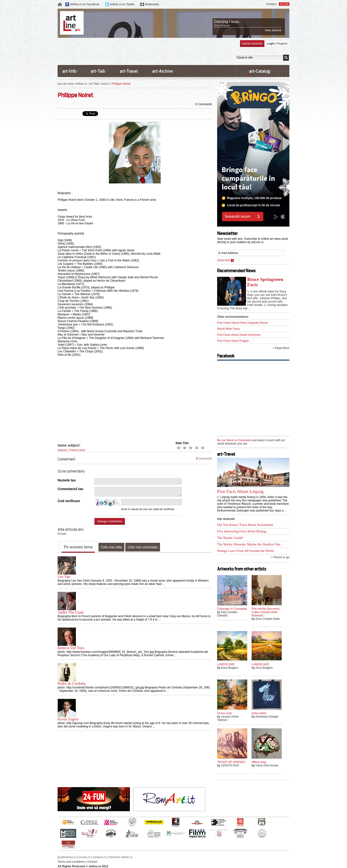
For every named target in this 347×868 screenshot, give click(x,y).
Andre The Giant (71, 612)
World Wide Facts (228, 329)
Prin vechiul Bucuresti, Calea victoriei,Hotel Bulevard (266, 612)
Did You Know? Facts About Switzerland (245, 525)
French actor (77, 450)
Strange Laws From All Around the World (245, 551)
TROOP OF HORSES (231, 762)
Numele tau (67, 480)
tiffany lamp (259, 762)
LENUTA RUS (230, 765)
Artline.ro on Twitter (122, 4)
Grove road (224, 713)
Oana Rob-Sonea (267, 765)
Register (282, 44)
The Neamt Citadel (230, 538)
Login (271, 44)
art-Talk (98, 71)
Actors (105, 84)
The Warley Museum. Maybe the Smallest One (249, 544)
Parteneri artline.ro (121, 857)
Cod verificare (69, 501)
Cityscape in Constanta (232, 609)
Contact (271, 4)
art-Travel (129, 71)
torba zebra (259, 713)
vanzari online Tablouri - (228, 718)
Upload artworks (252, 44)
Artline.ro (81, 84)
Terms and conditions (71, 862)
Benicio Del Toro (71, 648)
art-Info (69, 71)
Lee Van (64, 577)
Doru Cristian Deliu (268, 619)
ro (281, 4)
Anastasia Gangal (267, 717)
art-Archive (163, 71)
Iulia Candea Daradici (227, 614)
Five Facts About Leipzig (240, 491)
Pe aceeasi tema (78, 547)
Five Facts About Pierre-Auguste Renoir (243, 323)
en (287, 4)
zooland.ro (100, 857)
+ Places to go (280, 557)
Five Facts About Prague (233, 341)
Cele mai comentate (143, 547)
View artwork (273, 30)
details (235, 22)
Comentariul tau (70, 489)
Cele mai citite (112, 547)
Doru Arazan (222, 26)
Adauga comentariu (110, 521)
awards (62, 450)
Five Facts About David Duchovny (239, 335)
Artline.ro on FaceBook (85, 4)
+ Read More (281, 348)
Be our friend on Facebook (234, 440)
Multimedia (152, 4)
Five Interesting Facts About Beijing (242, 531)
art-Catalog (260, 71)
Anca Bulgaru (229, 668)
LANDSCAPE (226, 664)
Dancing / (222, 22)
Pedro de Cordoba (72, 683)
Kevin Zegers (68, 719)
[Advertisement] (145, 51)
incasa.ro (84, 857)
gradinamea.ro (67, 857)
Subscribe (225, 260)
